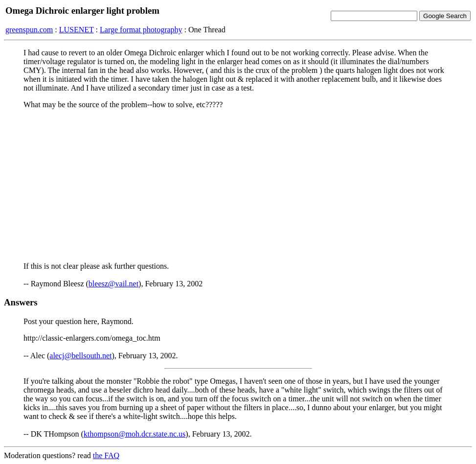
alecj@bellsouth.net (80, 356)
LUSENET (77, 30)
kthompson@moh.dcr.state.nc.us (135, 434)
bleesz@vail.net (113, 284)
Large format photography (141, 30)
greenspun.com (29, 30)
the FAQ (106, 455)
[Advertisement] (238, 186)
